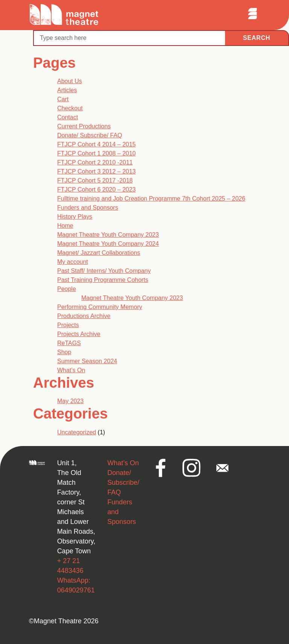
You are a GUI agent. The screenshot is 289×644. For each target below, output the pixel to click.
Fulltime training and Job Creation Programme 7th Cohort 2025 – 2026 (151, 199)
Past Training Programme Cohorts (103, 280)
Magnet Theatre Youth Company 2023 (108, 235)
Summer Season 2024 (87, 361)
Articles (67, 90)
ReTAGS (69, 343)
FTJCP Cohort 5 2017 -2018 (95, 180)
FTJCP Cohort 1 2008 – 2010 (97, 153)
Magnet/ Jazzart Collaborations (99, 253)
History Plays (75, 217)
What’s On (71, 370)
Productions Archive (84, 316)
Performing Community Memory (100, 307)
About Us (70, 81)
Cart (63, 99)
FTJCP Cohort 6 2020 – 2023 (97, 190)
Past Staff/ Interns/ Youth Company (104, 271)
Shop (64, 352)
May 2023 (70, 401)
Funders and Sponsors (88, 208)
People (67, 289)
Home (65, 226)
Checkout (70, 108)
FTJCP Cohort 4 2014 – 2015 (97, 144)
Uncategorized (77, 432)
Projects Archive (79, 334)
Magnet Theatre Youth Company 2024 (108, 244)
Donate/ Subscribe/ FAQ (90, 135)
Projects (68, 325)
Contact (68, 117)
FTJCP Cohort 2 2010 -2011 (95, 162)
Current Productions (84, 126)
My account (73, 262)
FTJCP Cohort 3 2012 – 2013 (97, 171)
